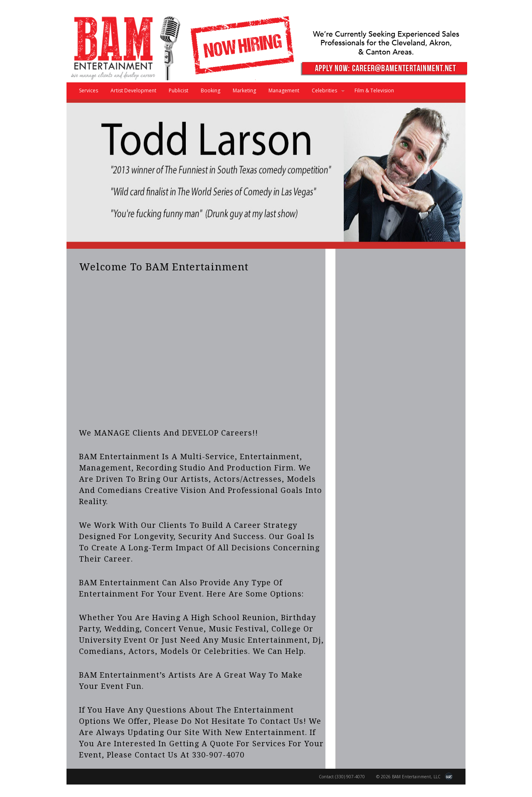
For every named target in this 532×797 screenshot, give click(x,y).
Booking (211, 90)
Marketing (244, 90)
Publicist (179, 90)
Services (89, 90)
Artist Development (133, 90)
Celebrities (325, 93)
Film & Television (374, 90)
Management (284, 90)
